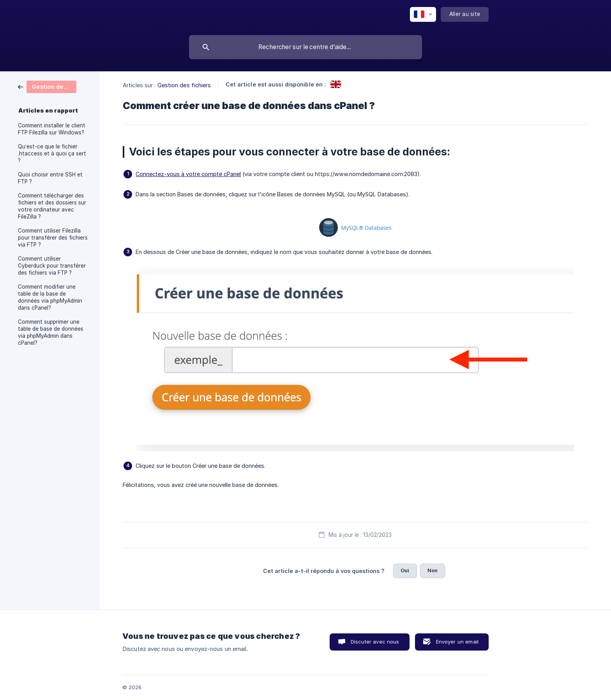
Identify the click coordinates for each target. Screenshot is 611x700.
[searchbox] (305, 47)
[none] (423, 14)
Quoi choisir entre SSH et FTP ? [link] (50, 178)
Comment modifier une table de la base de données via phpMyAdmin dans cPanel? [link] (50, 297)
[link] (47, 86)
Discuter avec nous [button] (375, 642)
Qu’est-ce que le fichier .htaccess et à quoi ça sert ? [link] (52, 153)
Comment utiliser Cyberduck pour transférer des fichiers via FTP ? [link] (52, 266)
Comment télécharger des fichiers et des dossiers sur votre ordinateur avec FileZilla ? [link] (52, 206)
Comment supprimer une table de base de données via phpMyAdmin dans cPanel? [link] (51, 332)
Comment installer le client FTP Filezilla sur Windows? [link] (52, 129)
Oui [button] (405, 570)
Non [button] (433, 570)
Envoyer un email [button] (457, 642)
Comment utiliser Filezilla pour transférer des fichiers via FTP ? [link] (53, 238)
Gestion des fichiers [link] (184, 85)
